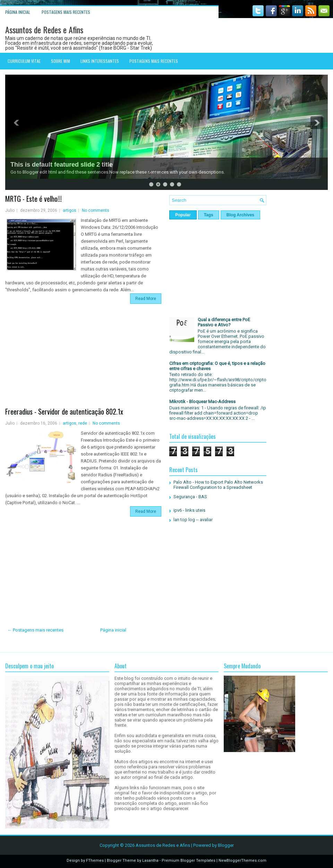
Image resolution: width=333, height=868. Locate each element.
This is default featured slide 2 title (62, 165)
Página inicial (18, 12)
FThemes (95, 861)
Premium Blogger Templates (189, 861)
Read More (146, 299)
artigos (70, 210)
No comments (96, 210)
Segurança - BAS (190, 497)
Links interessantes (100, 61)
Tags (209, 215)
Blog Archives (240, 215)
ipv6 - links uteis (189, 510)
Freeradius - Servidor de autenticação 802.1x (64, 411)
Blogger (226, 845)
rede (83, 423)
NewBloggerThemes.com (242, 861)
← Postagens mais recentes (35, 630)
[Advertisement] (85, 359)
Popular (183, 215)
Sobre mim (61, 61)
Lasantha (150, 861)
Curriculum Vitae (24, 61)
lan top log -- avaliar (193, 520)
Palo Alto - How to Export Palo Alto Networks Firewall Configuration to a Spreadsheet (218, 485)
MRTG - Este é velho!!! (33, 199)
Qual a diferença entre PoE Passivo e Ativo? (224, 322)
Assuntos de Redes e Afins (44, 30)
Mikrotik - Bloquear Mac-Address (202, 402)
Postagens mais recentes (66, 12)
